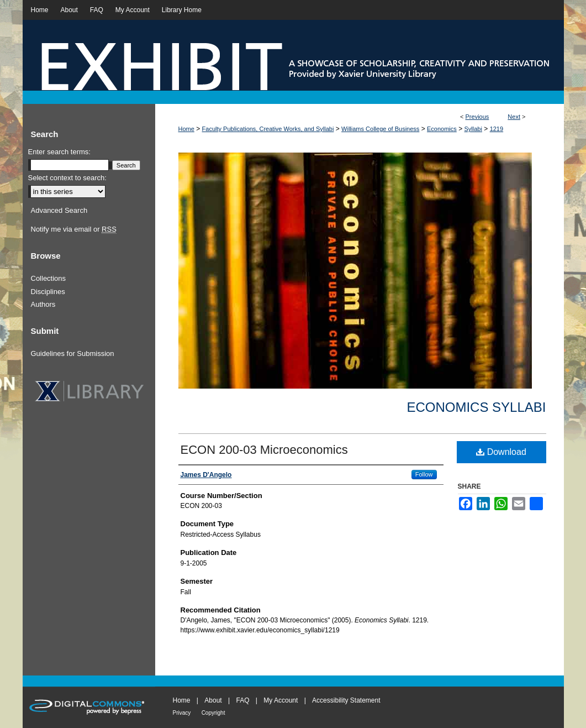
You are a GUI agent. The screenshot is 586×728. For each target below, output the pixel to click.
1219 (497, 129)
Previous (477, 117)
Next (514, 117)
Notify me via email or (74, 229)
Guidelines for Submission (73, 353)
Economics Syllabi (476, 407)
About (213, 700)
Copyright (213, 713)
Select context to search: (67, 178)
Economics (442, 129)
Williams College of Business (380, 129)
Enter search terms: (59, 152)
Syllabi (473, 129)
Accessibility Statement (346, 700)
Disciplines (48, 292)
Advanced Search (59, 210)
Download (501, 452)
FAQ (242, 700)
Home (186, 129)
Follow (424, 474)
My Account (281, 700)
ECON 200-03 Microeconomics (264, 450)
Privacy (182, 713)
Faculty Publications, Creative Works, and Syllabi (268, 129)
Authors (43, 304)
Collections (49, 278)
